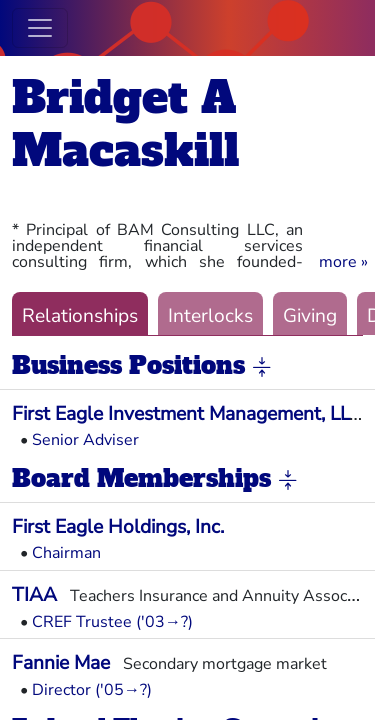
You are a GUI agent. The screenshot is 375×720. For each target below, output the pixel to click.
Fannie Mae (61, 663)
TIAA (34, 595)
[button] (343, 262)
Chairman (66, 553)
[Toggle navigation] (40, 28)
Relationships (80, 316)
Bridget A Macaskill (125, 124)
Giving (310, 316)
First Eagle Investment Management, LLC (187, 414)
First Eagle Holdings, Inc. (118, 527)
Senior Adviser (85, 440)
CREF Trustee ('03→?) (112, 622)
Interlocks (210, 316)
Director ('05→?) (92, 690)
